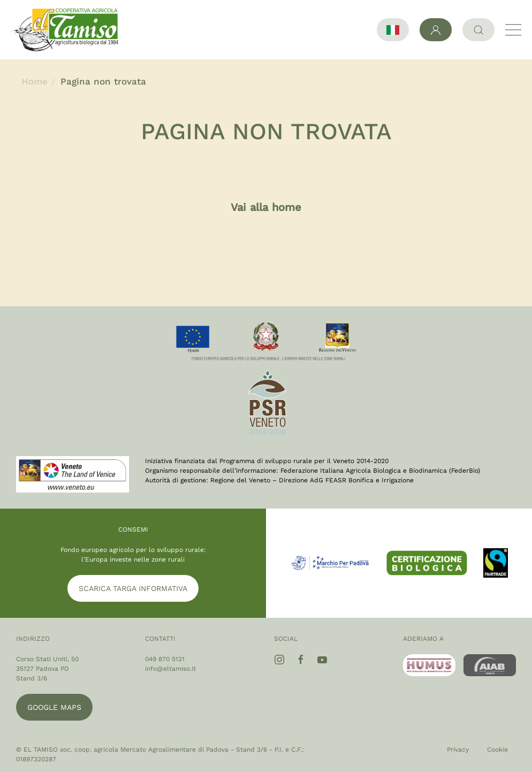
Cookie (497, 750)
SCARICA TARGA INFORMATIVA (133, 588)
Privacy (458, 750)
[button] (513, 30)
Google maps (54, 707)
